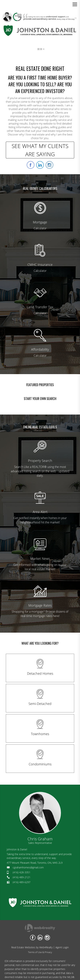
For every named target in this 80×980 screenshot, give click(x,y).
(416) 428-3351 (22, 872)
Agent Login (62, 947)
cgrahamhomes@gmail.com (28, 867)
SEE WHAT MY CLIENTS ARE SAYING (40, 150)
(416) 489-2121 (22, 877)
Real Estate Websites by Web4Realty (32, 947)
